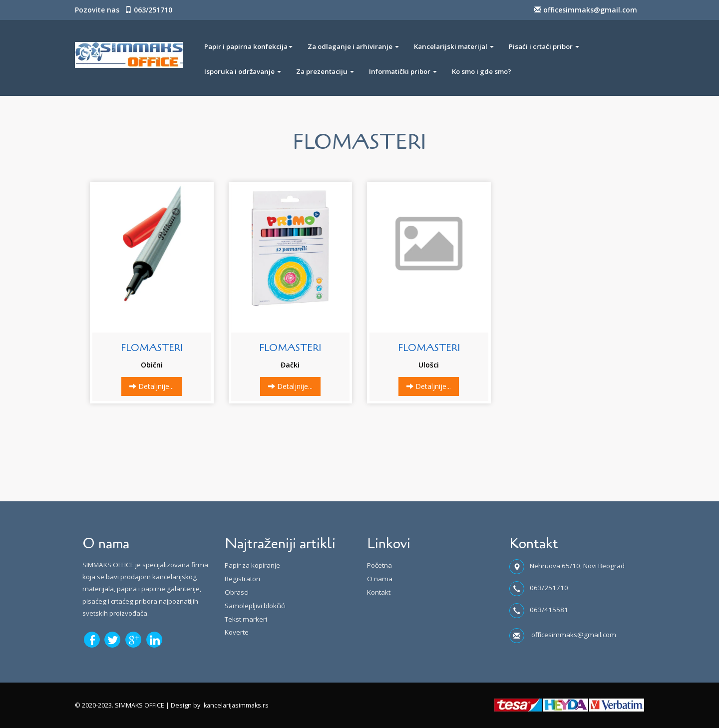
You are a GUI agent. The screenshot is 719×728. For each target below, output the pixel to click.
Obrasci (237, 592)
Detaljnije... (152, 386)
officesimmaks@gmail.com (586, 10)
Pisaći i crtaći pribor (544, 46)
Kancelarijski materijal (454, 46)
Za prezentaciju (325, 71)
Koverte (237, 632)
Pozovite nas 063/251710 (124, 10)
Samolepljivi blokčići (255, 606)
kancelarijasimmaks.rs (236, 705)
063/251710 (549, 588)
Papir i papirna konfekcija (248, 46)
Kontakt (379, 592)
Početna (379, 565)
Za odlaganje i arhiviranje (353, 46)
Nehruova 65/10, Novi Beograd (577, 566)
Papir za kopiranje (252, 565)
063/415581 (549, 610)
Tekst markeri (246, 619)
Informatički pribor (403, 71)
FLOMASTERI (152, 348)
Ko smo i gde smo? (482, 71)
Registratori (242, 579)
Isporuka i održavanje (243, 71)
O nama (380, 579)
